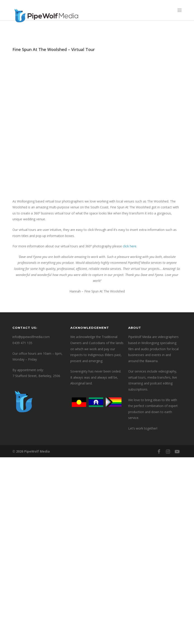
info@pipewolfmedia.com (31, 337)
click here (130, 246)
